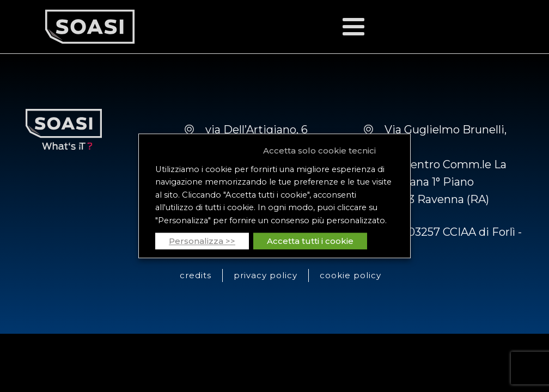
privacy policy (266, 275)
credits (196, 275)
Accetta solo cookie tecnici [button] (319, 151)
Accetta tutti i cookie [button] (310, 241)
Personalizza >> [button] (202, 241)
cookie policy (350, 275)
